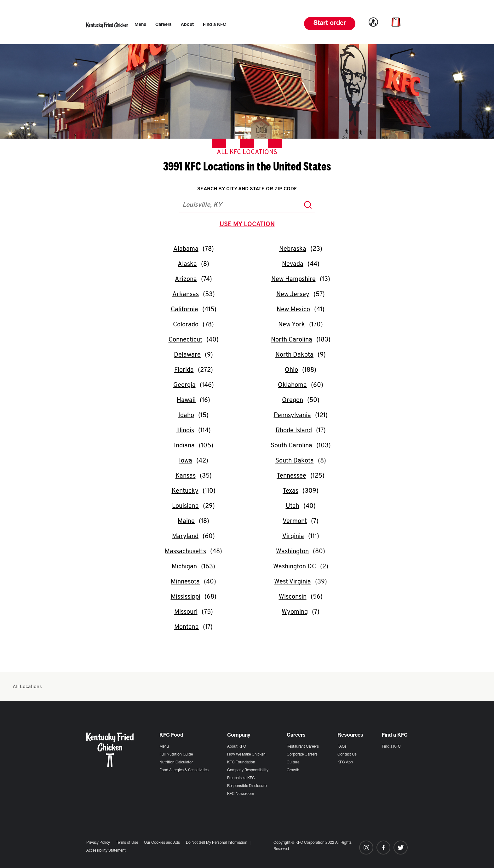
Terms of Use (127, 843)
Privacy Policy (98, 843)
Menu (164, 747)
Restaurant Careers (303, 747)
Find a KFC (391, 747)
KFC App (345, 762)
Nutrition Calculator (176, 762)
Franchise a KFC (241, 778)
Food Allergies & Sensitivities (184, 770)
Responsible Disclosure (247, 786)
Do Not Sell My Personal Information (217, 843)
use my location (248, 225)
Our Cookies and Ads (162, 843)
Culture (293, 762)
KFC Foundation (241, 762)
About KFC (237, 747)
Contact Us (347, 755)
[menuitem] (140, 25)
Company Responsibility (248, 770)
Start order (330, 24)
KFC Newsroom (241, 794)
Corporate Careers (302, 755)
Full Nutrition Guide (176, 755)
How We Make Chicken (246, 755)
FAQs (342, 747)
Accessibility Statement (106, 851)
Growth (293, 770)
